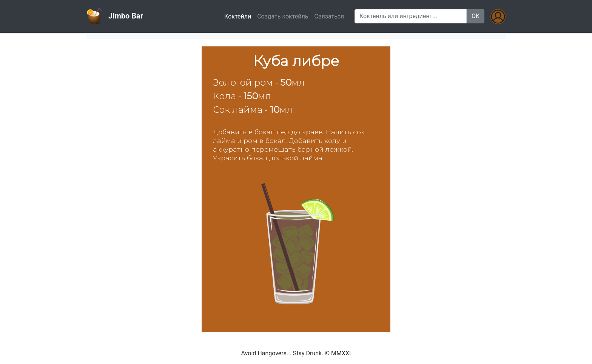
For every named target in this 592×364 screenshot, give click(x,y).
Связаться (329, 16)
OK (476, 16)
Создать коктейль (283, 16)
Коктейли (239, 16)
